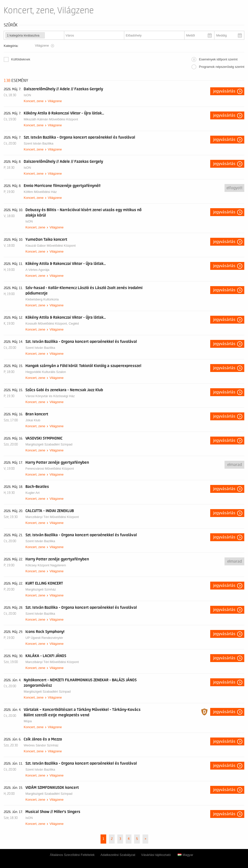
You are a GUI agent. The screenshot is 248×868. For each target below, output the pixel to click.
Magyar (185, 855)
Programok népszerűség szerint (222, 67)
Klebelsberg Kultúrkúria (42, 299)
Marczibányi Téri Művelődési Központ (52, 517)
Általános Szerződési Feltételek (72, 855)
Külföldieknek (21, 59)
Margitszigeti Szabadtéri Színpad (49, 444)
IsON (27, 95)
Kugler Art (32, 493)
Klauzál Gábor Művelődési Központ (51, 246)
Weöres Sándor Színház (41, 745)
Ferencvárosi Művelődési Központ (50, 469)
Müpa (28, 721)
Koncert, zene (34, 101)
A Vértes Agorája (37, 270)
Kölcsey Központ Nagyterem (46, 565)
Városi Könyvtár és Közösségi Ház (50, 396)
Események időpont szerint (218, 59)
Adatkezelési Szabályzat (118, 855)
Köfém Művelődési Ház (40, 192)
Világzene (55, 101)
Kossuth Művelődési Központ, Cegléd (52, 323)
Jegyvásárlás (224, 91)
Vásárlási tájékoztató (156, 855)
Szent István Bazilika (39, 143)
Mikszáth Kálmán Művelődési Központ (51, 119)
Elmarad (235, 465)
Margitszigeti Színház (41, 589)
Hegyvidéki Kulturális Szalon (46, 372)
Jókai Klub (33, 420)
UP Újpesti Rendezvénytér (44, 638)
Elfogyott (235, 188)
